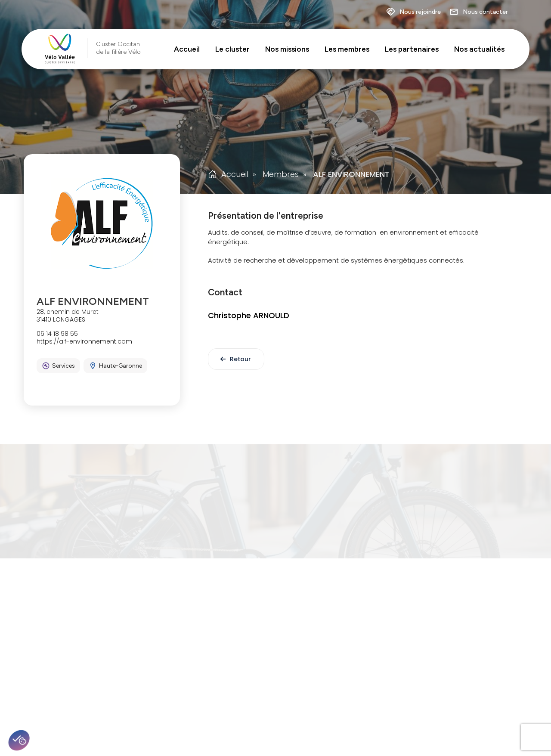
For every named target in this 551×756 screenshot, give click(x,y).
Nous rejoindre (413, 12)
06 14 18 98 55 (57, 334)
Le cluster (232, 49)
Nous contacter (479, 12)
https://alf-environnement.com (84, 341)
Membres (281, 174)
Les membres (347, 49)
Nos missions (287, 49)
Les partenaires (412, 49)
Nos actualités (479, 49)
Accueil (187, 49)
